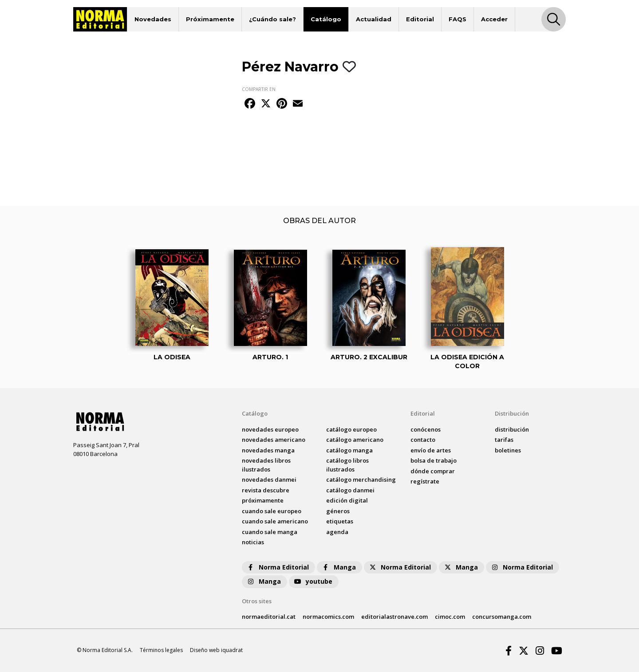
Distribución (512, 413)
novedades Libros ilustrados (266, 465)
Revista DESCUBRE (266, 490)
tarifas (504, 440)
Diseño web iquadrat (216, 650)
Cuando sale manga (270, 532)
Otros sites (257, 601)
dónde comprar (433, 471)
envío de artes (431, 450)
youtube (313, 581)
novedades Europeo (270, 429)
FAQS (458, 19)
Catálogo (326, 19)
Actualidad (374, 19)
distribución (512, 429)
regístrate (425, 481)
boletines (508, 450)
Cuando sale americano (275, 521)
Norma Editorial (278, 567)
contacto (423, 440)
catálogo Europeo (351, 429)
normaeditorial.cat (269, 617)
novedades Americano (274, 440)
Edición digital (347, 500)
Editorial (420, 19)
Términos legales (161, 650)
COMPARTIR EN (259, 89)
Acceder (494, 19)
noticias (253, 542)
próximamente (263, 500)
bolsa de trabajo (434, 460)
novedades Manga (268, 450)
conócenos (426, 429)
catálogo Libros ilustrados (347, 465)
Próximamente (210, 19)
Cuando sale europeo (272, 511)
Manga (339, 567)
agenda (337, 532)
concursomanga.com (502, 617)
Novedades (153, 19)
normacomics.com (328, 617)
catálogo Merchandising (361, 479)
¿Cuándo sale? (272, 19)
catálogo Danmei (350, 490)
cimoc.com (450, 617)
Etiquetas (340, 521)
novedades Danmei (269, 479)
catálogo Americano (355, 440)
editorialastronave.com (394, 617)
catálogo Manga (349, 450)
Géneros (338, 511)
